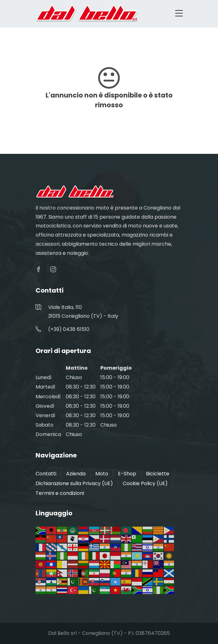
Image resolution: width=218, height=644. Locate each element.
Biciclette (158, 474)
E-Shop (127, 474)
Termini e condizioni (60, 493)
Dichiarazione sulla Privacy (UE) (74, 483)
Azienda (76, 474)
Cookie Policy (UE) (145, 483)
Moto (102, 474)
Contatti (46, 474)
